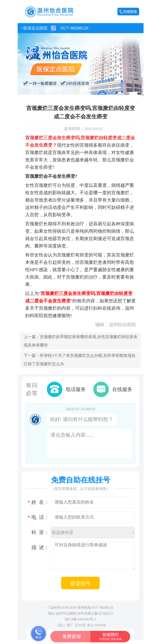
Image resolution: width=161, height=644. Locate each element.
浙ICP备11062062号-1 (80, 619)
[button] (77, 91)
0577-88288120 (74, 28)
